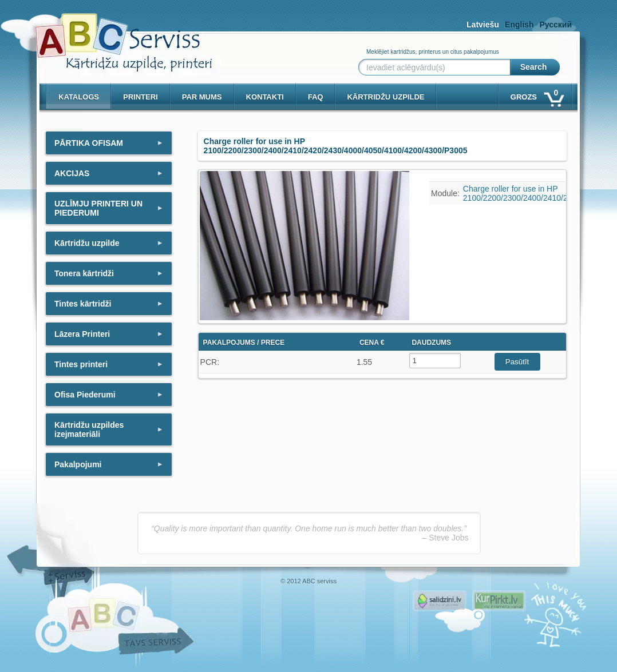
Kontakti (265, 97)
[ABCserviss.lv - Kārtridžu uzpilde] (113, 35)
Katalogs (79, 97)
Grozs (537, 95)
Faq (316, 97)
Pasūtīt (517, 362)
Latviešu (483, 25)
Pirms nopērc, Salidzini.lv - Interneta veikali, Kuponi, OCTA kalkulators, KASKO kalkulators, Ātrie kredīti (440, 601)
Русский (555, 25)
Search (534, 67)
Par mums (202, 97)
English (519, 25)
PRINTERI (141, 97)
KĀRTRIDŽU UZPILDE (385, 97)
